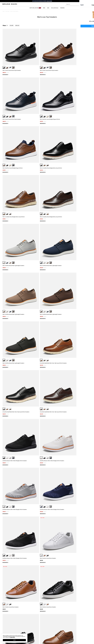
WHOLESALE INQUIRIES (60, 641)
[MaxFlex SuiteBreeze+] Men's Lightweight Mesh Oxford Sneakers (13, 540)
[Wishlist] (87, 4)
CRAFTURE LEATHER (35, 8)
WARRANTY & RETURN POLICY (23, 643)
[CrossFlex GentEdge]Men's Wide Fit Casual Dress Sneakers (13, 265)
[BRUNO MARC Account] (85, 4)
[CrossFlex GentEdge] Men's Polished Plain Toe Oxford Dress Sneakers (80, 369)
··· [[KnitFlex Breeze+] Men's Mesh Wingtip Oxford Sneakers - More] (13, 192)
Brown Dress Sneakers (12, 566)
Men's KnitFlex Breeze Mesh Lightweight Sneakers (11, 125)
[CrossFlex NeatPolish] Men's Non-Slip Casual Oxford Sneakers (35, 160)
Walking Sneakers (24, 566)
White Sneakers (36, 566)
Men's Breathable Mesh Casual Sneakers (34, 472)
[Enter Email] (44, 620)
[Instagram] (76, 637)
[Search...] (73, 4)
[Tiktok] (80, 637)
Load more (46, 551)
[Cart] (90, 4)
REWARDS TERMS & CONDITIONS (42, 639)
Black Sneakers (5, 566)
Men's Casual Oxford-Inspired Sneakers (79, 299)
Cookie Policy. (13, 637)
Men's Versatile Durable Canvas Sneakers (79, 539)
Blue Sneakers (41, 566)
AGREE (14, 640)
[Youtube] (86, 637)
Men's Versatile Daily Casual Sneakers (11, 368)
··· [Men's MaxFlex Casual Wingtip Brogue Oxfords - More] (81, 53)
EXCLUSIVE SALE (55, 8)
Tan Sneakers (54, 566)
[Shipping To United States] (88, 1)
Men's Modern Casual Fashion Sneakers (79, 403)
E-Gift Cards (39, 641)
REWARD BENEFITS (40, 638)
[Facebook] (73, 637)
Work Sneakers (59, 566)
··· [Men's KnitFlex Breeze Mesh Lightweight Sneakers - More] (13, 122)
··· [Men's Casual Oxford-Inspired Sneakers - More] (81, 296)
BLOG (3, 643)
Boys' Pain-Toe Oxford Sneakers (32, 505)
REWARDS (62, 8)
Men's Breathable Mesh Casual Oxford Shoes (57, 472)
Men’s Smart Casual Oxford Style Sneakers (12, 56)
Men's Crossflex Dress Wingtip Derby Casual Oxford (35, 90)
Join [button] (60, 620)
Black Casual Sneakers (48, 566)
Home (4, 11)
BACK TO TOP (47, 607)
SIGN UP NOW (49, 1)
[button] (89, 1)
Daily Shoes (7, 11)
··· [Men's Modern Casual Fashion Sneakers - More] (81, 400)
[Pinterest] (83, 637)
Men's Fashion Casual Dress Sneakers (33, 230)
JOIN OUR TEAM (59, 639)
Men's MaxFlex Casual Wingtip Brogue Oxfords (80, 56)
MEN (44, 8)
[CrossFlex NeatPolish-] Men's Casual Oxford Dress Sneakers (12, 300)
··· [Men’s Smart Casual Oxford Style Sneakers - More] (13, 53)
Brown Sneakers (30, 566)
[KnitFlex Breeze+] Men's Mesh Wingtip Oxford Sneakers (13, 195)
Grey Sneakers (18, 566)
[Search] (80, 4)
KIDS (48, 8)
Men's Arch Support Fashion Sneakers (56, 539)
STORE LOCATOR (59, 638)
